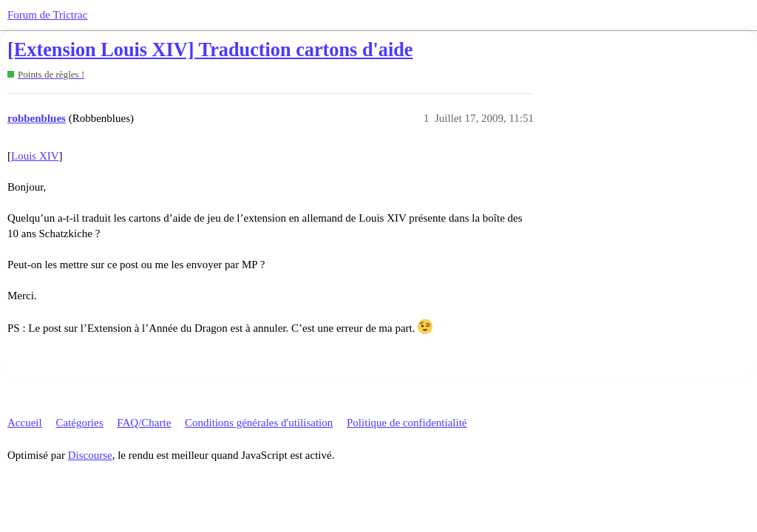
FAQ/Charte (144, 423)
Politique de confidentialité (407, 423)
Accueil (25, 423)
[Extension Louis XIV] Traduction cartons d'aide (210, 50)
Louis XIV (35, 156)
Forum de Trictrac (47, 15)
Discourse (90, 455)
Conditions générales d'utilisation (259, 423)
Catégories (79, 423)
